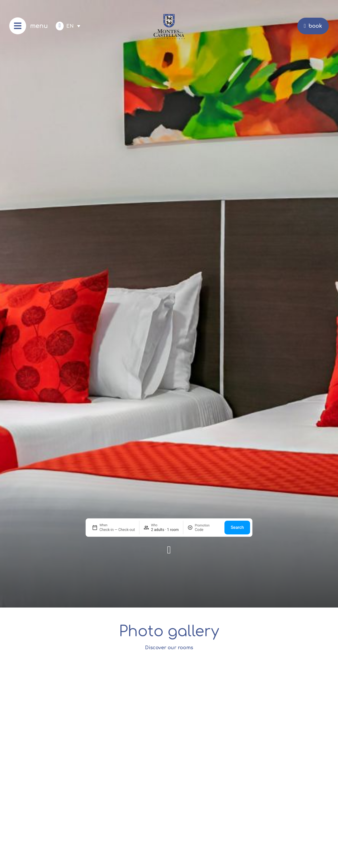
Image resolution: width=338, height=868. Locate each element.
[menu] (18, 26)
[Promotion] (208, 530)
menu (39, 26)
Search (237, 527)
